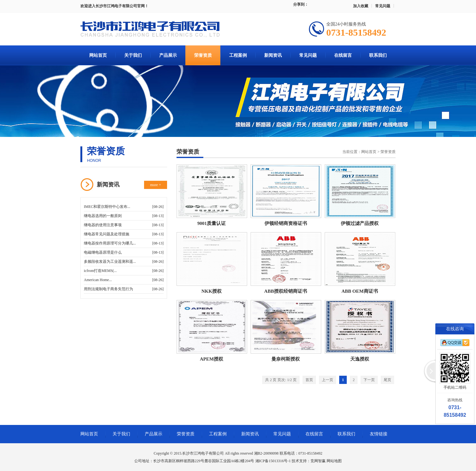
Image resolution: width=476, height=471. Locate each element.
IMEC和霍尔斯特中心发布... (107, 207)
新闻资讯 (273, 55)
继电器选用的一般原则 (103, 216)
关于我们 (133, 55)
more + (155, 185)
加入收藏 (361, 6)
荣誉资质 (203, 55)
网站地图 (334, 461)
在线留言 (343, 55)
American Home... (98, 280)
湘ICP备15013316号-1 (273, 461)
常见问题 (383, 6)
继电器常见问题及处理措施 (107, 234)
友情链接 (379, 434)
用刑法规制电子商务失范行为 (108, 289)
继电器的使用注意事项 (103, 225)
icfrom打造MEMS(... (100, 271)
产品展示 (168, 55)
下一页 (369, 380)
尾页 (387, 380)
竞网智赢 (318, 461)
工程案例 (238, 55)
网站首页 (98, 55)
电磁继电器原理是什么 (103, 252)
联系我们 (378, 55)
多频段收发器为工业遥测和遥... (110, 262)
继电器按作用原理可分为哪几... (110, 243)
